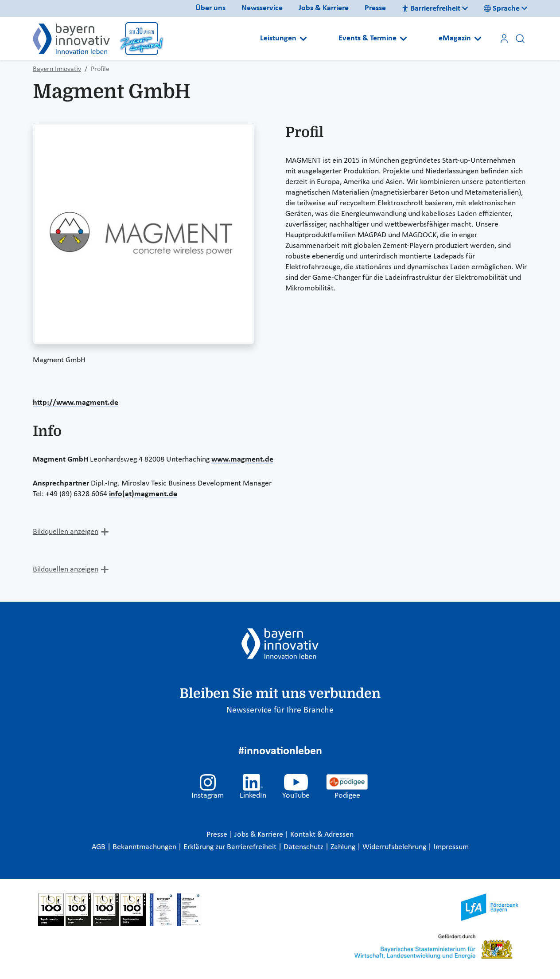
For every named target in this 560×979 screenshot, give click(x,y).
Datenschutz (304, 847)
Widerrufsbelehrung (395, 847)
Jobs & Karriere (324, 8)
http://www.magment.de (76, 403)
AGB (99, 847)
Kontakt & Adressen (322, 835)
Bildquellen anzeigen (66, 532)
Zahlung (344, 847)
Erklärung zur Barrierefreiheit (231, 847)
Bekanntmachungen (145, 847)
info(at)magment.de (143, 494)
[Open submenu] (303, 39)
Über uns (210, 8)
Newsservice (262, 8)
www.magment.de (242, 460)
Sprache (502, 9)
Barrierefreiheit (431, 9)
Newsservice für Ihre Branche (280, 710)
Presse (375, 8)
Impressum (451, 847)
